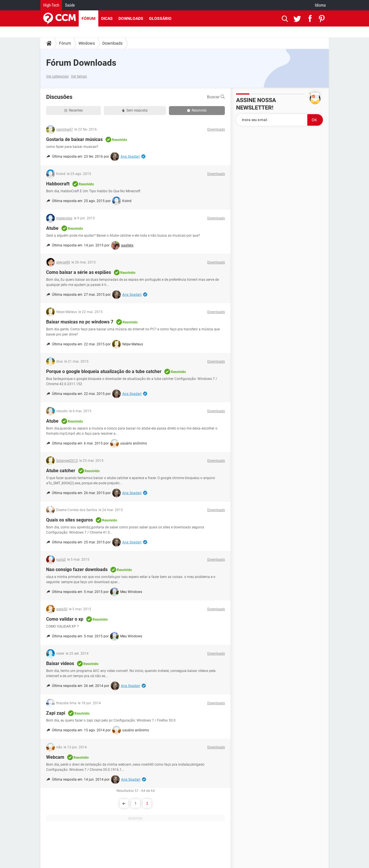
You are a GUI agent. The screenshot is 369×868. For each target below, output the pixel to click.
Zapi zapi (56, 713)
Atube (52, 228)
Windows (87, 43)
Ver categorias (57, 76)
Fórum (89, 18)
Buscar (216, 97)
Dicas (107, 18)
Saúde (70, 5)
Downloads (131, 18)
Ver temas (79, 76)
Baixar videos (60, 663)
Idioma (320, 5)
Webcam (55, 757)
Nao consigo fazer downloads (77, 569)
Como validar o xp (65, 619)
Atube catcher (61, 471)
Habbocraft (58, 184)
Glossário (160, 18)
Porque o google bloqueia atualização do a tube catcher (104, 371)
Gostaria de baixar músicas (74, 139)
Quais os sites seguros (69, 520)
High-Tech (51, 5)
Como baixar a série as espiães (79, 272)
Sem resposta (135, 110)
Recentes (74, 110)
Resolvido (197, 110)
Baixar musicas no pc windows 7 (80, 322)
